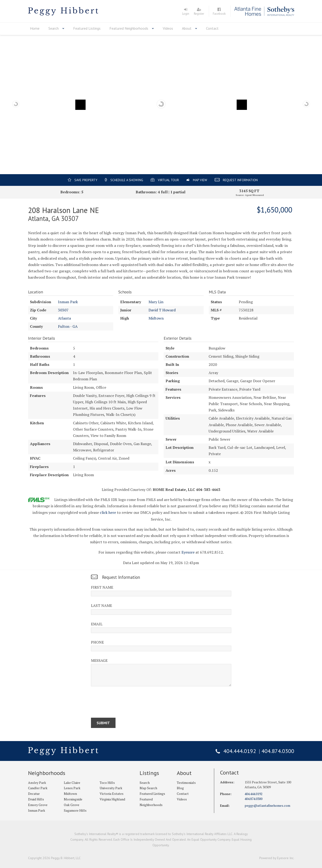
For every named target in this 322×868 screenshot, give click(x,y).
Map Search (148, 788)
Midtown (156, 318)
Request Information (240, 180)
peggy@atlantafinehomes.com (267, 805)
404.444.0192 (240, 751)
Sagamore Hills (75, 810)
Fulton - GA (68, 326)
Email (97, 624)
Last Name (101, 605)
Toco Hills (107, 783)
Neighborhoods (47, 773)
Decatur (34, 794)
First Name (102, 587)
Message (99, 660)
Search (54, 28)
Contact (212, 28)
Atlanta (64, 318)
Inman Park (68, 302)
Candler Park (38, 788)
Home (35, 28)
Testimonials (186, 783)
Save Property (86, 180)
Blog (180, 788)
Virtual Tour (168, 180)
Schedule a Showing (127, 180)
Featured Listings (87, 28)
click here (108, 512)
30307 (63, 310)
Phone (97, 642)
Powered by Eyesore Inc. (277, 858)
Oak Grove (72, 805)
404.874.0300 (278, 751)
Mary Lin (156, 302)
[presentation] (127, 703)
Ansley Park (37, 783)
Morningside (73, 799)
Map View (200, 180)
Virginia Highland (112, 799)
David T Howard (162, 310)
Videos (168, 28)
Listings (149, 773)
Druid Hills (36, 799)
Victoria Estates (112, 794)
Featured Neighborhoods (129, 28)
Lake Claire (72, 783)
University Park (111, 788)
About (187, 28)
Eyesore (188, 552)
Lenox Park (72, 788)
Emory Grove (38, 805)
